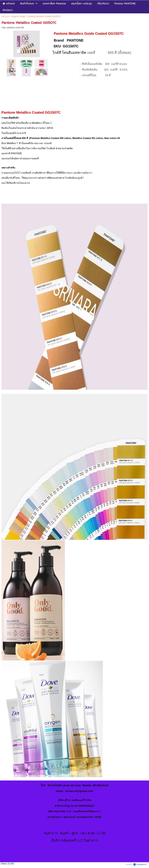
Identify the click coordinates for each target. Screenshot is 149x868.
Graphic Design (19, 16)
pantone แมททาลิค (15, 27)
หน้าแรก (5, 16)
